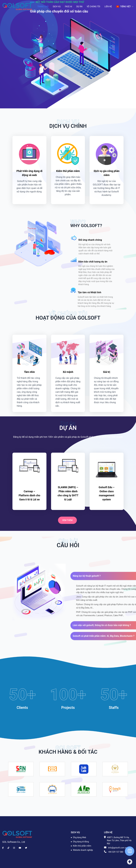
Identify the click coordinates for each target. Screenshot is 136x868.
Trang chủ (43, 7)
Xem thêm (67, 520)
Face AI (69, 7)
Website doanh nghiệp (83, 850)
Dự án (79, 7)
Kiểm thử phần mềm (82, 846)
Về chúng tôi (93, 7)
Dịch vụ (57, 7)
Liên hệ (108, 7)
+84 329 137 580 (116, 852)
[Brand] (17, 834)
